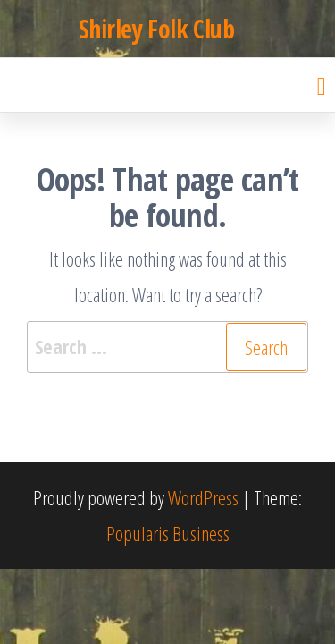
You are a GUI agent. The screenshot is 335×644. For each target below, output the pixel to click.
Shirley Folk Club (156, 29)
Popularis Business (168, 533)
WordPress (203, 497)
